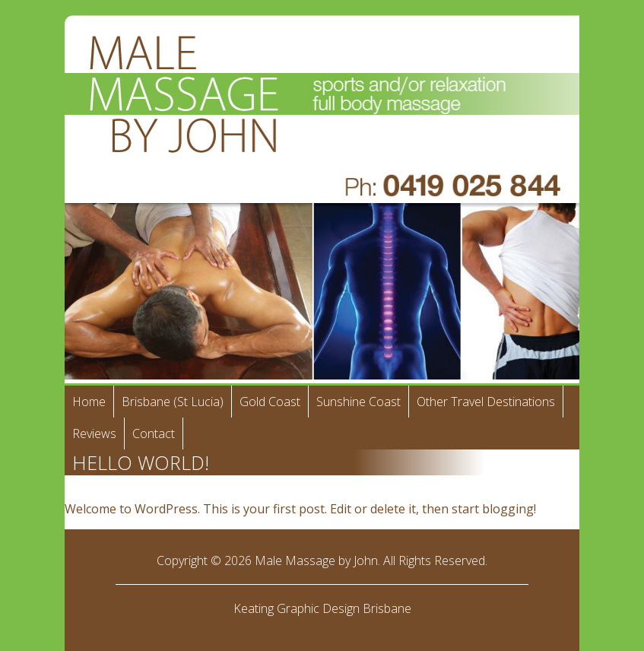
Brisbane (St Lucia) (173, 402)
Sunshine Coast (358, 402)
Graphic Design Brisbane (344, 608)
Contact (154, 433)
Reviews (94, 433)
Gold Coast (270, 402)
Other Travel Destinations (486, 402)
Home (89, 402)
